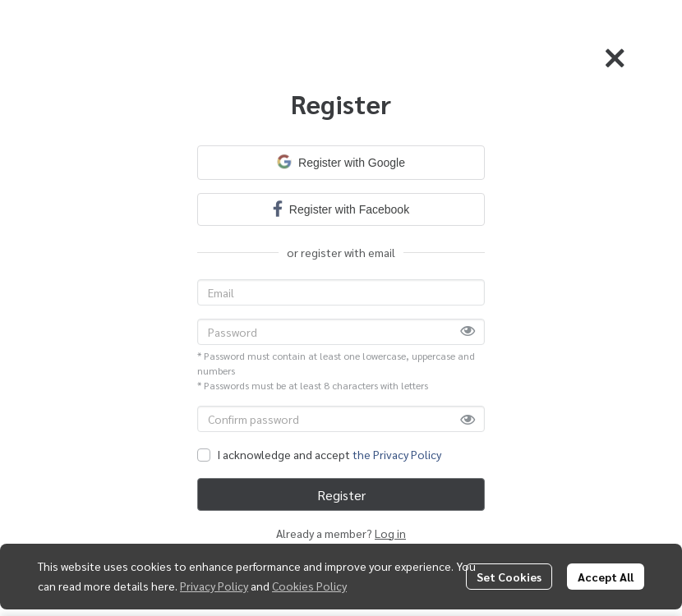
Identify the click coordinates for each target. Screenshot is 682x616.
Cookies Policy (309, 586)
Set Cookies (509, 577)
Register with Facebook (341, 208)
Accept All (606, 577)
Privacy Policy (214, 586)
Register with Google (341, 162)
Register (341, 495)
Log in (390, 533)
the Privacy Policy (397, 454)
